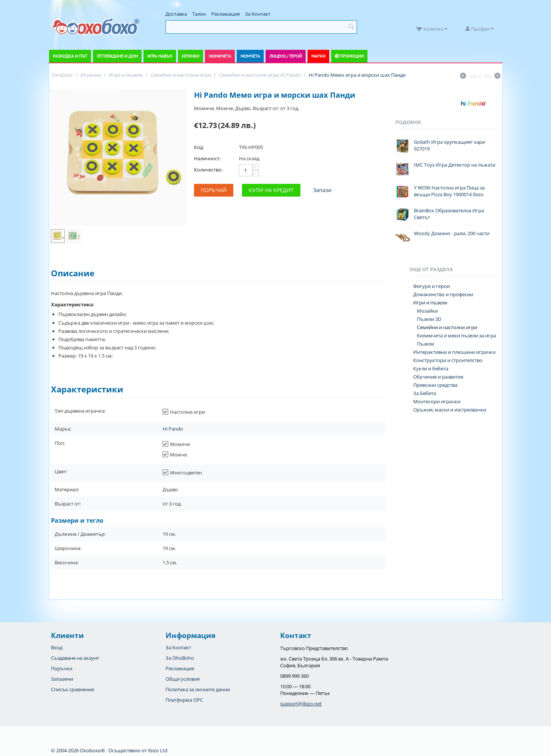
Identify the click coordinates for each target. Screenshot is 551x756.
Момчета (250, 56)
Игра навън (160, 56)
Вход (57, 647)
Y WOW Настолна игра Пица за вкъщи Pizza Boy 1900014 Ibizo (449, 191)
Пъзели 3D (429, 319)
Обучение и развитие (438, 377)
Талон (199, 14)
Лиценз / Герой (286, 56)
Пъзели (426, 344)
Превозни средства (435, 385)
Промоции (352, 56)
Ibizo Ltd (158, 750)
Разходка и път (70, 56)
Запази (322, 190)
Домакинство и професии (443, 294)
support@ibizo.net (301, 704)
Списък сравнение (72, 689)
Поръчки (62, 668)
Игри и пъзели (430, 303)
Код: (199, 147)
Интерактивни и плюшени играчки (454, 352)
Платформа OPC (184, 700)
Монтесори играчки (437, 401)
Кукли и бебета (431, 368)
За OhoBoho (180, 658)
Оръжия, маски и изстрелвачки (450, 410)
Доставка (176, 14)
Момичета (220, 56)
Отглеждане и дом (117, 56)
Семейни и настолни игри (447, 327)
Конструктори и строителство (448, 360)
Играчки (190, 56)
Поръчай (214, 190)
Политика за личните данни (198, 689)
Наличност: (207, 158)
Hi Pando (173, 429)
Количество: (208, 170)
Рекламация (225, 14)
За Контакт (258, 14)
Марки (318, 56)
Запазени (62, 679)
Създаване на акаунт (75, 658)
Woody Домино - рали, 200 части (452, 233)
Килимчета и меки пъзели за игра (456, 336)
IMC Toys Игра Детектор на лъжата (455, 165)
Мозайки (427, 311)
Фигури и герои (432, 286)
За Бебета (425, 393)
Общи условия (183, 679)
